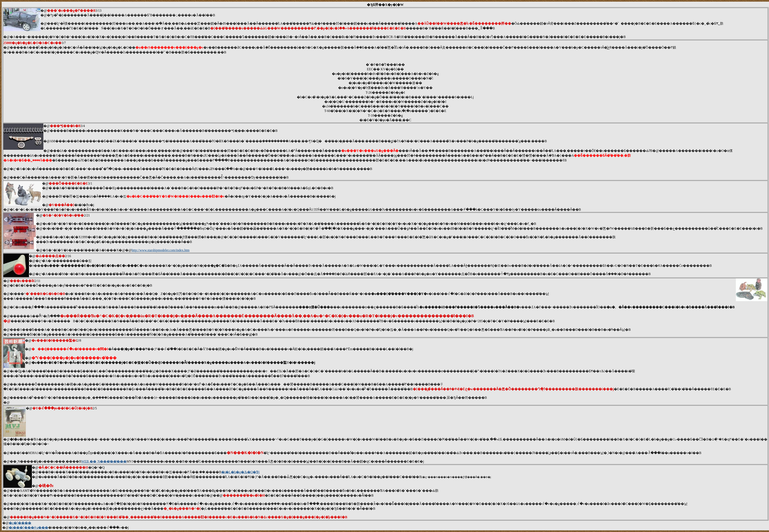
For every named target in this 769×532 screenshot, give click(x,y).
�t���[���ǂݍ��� (28, 528)
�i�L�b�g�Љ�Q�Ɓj (240, 472)
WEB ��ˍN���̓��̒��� (104, 461)
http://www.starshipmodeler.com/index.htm (161, 250)
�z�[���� (20, 523)
